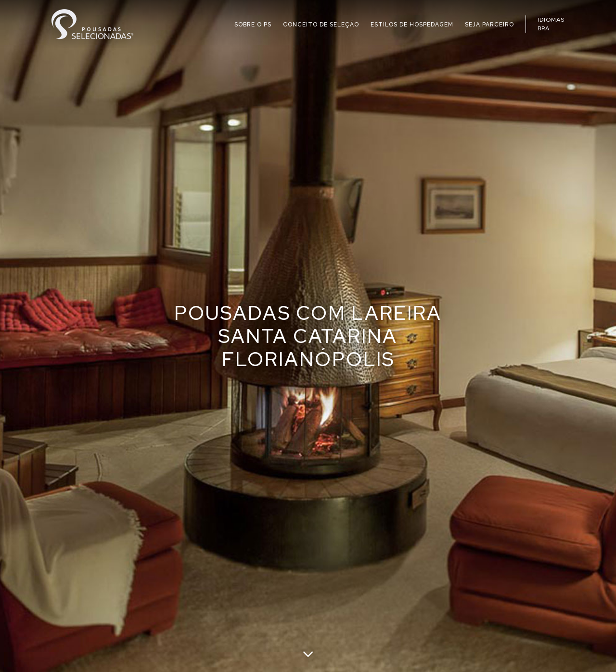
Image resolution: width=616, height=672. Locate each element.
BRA (544, 28)
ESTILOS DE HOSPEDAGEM (412, 25)
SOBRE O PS (253, 25)
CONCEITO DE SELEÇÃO (321, 25)
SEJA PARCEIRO (489, 25)
